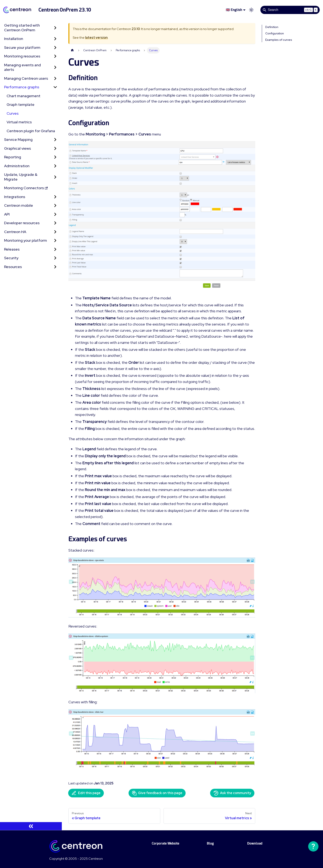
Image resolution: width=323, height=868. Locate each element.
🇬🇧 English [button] (234, 10)
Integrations (15, 197)
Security (11, 258)
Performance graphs (22, 87)
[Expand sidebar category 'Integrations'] (55, 197)
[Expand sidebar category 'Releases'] (55, 249)
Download (255, 843)
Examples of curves (279, 40)
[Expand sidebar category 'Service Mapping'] (55, 140)
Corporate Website (166, 843)
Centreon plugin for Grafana (31, 131)
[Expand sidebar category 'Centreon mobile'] (55, 206)
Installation (14, 39)
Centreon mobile (19, 205)
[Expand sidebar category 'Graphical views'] (55, 149)
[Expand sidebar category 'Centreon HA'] (55, 232)
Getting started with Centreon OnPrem (22, 28)
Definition (272, 27)
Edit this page (86, 793)
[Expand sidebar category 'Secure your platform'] (55, 48)
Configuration (275, 33)
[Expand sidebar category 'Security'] (55, 258)
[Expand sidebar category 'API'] (55, 214)
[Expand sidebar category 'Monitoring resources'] (55, 56)
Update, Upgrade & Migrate (21, 177)
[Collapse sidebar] (31, 826)
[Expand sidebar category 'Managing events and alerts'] (55, 67)
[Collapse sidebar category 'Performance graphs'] (55, 87)
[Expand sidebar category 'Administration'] (55, 166)
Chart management (23, 96)
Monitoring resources (22, 56)
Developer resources (22, 223)
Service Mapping (18, 139)
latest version (96, 38)
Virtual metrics (19, 122)
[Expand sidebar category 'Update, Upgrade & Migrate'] (55, 177)
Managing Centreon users (26, 78)
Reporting (13, 157)
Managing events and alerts (22, 67)
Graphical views (18, 148)
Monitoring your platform (26, 240)
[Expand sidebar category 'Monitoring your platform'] (55, 241)
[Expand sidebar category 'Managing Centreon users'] (55, 79)
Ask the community (232, 793)
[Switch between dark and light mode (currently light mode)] (251, 10)
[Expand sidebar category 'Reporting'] (55, 157)
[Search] (290, 10)
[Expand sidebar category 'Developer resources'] (55, 223)
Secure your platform (22, 47)
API (7, 214)
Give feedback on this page (157, 793)
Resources (13, 267)
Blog (210, 843)
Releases (12, 249)
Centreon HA (15, 232)
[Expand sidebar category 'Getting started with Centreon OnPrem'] (55, 28)
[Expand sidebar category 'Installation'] (55, 39)
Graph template (20, 104)
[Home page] (72, 50)
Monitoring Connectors (26, 188)
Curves (13, 113)
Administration (17, 166)
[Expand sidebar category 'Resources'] (55, 267)
